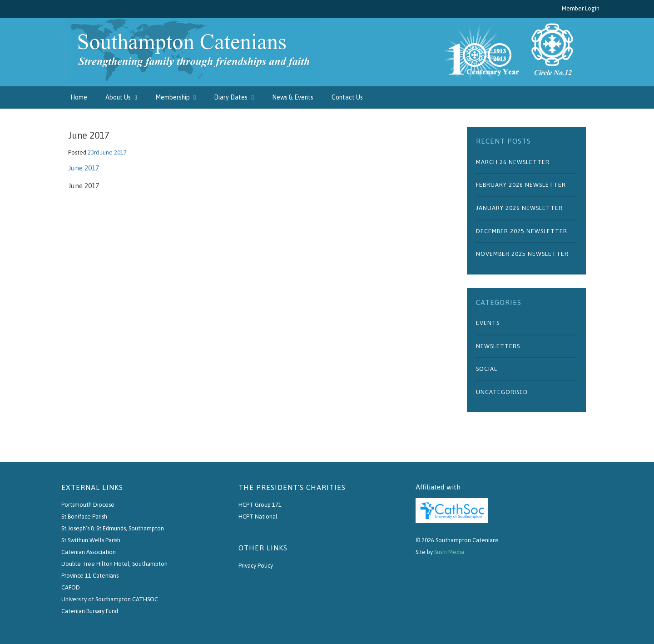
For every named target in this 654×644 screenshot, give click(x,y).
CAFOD (71, 587)
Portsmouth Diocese (88, 505)
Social (487, 369)
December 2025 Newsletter (522, 231)
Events (488, 323)
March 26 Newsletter (513, 162)
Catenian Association (89, 552)
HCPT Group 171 (260, 505)
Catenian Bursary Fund (90, 611)
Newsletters (498, 346)
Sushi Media (449, 552)
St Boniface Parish (84, 517)
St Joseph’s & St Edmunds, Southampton (113, 528)
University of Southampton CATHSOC (110, 599)
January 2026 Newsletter (519, 208)
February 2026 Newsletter (521, 185)
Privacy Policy (256, 566)
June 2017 (84, 168)
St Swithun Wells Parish (91, 540)
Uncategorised (502, 392)
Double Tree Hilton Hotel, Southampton (114, 564)
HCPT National (258, 517)
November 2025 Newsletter (522, 254)
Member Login (581, 8)
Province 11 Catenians (90, 576)
